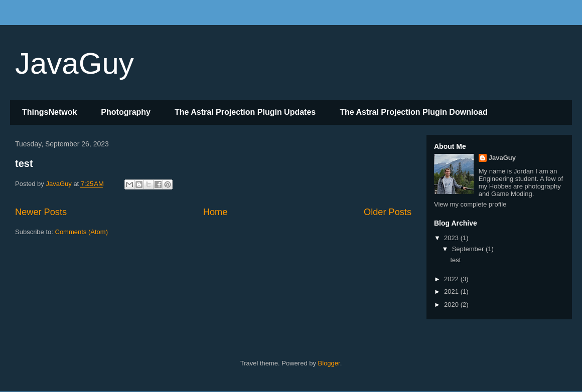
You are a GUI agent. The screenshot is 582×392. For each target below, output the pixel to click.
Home (215, 212)
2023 (452, 238)
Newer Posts (41, 212)
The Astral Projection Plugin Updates (245, 112)
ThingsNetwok (49, 112)
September (469, 249)
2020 (452, 305)
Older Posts (388, 212)
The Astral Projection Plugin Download (414, 112)
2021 (452, 291)
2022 (452, 279)
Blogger (329, 363)
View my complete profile (470, 204)
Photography (126, 112)
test (24, 163)
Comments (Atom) (82, 232)
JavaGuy (75, 63)
